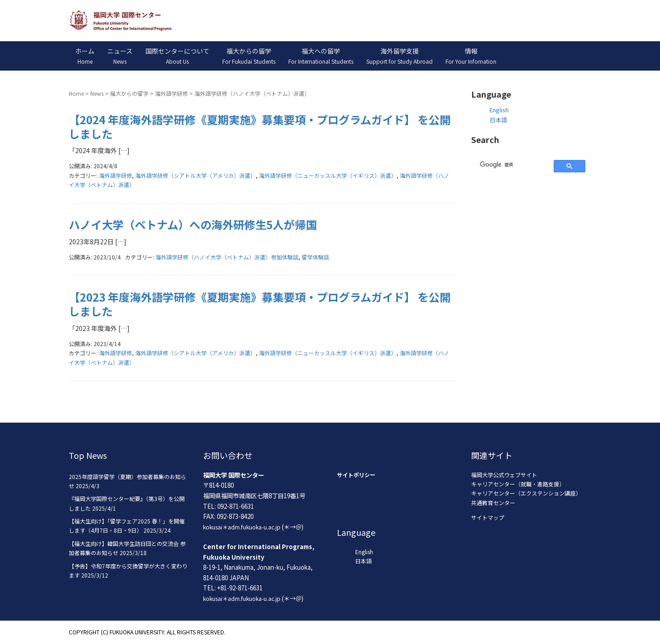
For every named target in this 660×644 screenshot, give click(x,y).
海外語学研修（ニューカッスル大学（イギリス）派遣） (328, 175)
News (97, 93)
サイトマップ (488, 517)
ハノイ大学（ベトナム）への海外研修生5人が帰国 (193, 224)
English (499, 110)
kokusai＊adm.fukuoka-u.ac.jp (242, 527)
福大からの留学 (129, 93)
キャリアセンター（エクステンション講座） (526, 493)
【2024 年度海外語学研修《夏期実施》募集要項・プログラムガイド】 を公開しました (260, 127)
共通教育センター (493, 503)
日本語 (498, 120)
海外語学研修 (171, 93)
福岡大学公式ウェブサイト (504, 475)
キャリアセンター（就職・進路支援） (518, 484)
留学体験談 (315, 257)
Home (76, 93)
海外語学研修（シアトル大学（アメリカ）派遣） (195, 175)
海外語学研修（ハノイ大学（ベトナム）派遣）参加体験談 (227, 257)
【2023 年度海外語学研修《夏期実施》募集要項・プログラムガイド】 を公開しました (260, 304)
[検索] (511, 165)
